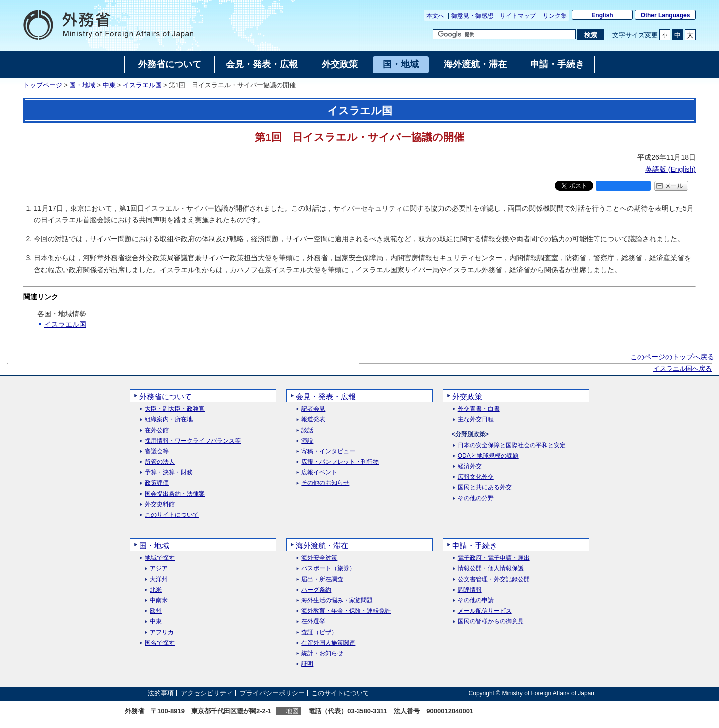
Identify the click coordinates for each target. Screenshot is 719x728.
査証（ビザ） (319, 632)
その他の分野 (476, 499)
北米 (156, 590)
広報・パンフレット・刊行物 (340, 462)
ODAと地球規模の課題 (488, 456)
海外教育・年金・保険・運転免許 (346, 611)
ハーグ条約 (316, 590)
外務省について (166, 397)
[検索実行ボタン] (590, 35)
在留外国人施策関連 (328, 643)
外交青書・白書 (479, 409)
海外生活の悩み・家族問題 (337, 600)
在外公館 (157, 431)
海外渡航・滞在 (322, 546)
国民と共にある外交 (485, 488)
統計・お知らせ (322, 653)
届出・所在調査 (322, 579)
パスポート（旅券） (328, 568)
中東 (109, 85)
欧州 (156, 611)
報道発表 (313, 420)
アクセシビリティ (207, 693)
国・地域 (82, 85)
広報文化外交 (476, 477)
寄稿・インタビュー (328, 452)
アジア (159, 568)
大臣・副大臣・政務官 (175, 409)
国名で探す (160, 643)
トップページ (43, 85)
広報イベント (319, 473)
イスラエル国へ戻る (682, 369)
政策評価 (157, 483)
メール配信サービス (485, 611)
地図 (292, 711)
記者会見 (313, 409)
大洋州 (159, 579)
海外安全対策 (319, 558)
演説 (307, 441)
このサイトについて (172, 515)
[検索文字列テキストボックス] (504, 34)
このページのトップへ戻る (672, 357)
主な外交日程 (476, 420)
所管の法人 (160, 462)
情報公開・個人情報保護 (491, 568)
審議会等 (157, 452)
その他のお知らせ (325, 483)
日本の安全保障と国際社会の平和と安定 (512, 446)
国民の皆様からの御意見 (491, 621)
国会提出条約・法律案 (175, 494)
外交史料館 (160, 505)
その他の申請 (476, 600)
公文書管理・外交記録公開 (494, 579)
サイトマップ (518, 16)
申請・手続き (475, 546)
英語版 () (670, 169)
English (602, 15)
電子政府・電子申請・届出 (494, 558)
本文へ (435, 16)
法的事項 (161, 693)
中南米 (159, 600)
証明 (307, 664)
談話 (307, 431)
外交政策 (467, 397)
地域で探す (160, 558)
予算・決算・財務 (169, 473)
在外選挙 (313, 621)
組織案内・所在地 (169, 420)
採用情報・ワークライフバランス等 (193, 441)
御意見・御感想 (472, 16)
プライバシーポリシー (272, 693)
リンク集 (555, 16)
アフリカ (162, 632)
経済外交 (470, 467)
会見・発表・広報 (326, 397)
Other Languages (665, 15)
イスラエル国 (142, 85)
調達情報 (470, 590)
